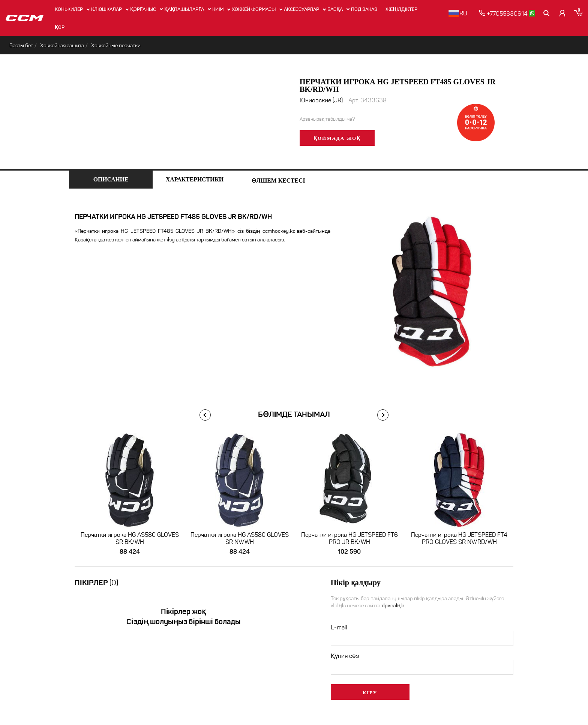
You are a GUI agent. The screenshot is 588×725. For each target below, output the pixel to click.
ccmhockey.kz (279, 231)
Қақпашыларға (184, 9)
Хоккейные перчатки (116, 46)
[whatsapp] (532, 13)
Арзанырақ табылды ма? (327, 119)
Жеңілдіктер (401, 9)
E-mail (339, 628)
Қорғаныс (143, 9)
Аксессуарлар (301, 9)
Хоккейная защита (62, 46)
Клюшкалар (106, 9)
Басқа (335, 9)
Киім (218, 9)
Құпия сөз (345, 656)
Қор (60, 27)
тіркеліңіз (393, 606)
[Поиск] (547, 13)
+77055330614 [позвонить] (504, 13)
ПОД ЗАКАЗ (364, 9)
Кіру (370, 693)
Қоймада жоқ (337, 138)
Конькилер (69, 9)
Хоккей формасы (254, 9)
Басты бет (21, 46)
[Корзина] (578, 13)
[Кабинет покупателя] (563, 13)
